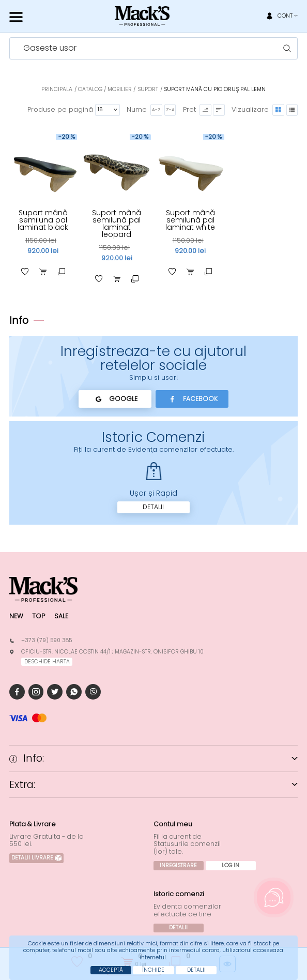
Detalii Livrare (36, 858)
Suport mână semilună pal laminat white (190, 220)
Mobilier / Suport (133, 89)
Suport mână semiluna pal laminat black (43, 220)
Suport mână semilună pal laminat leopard (117, 224)
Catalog (90, 89)
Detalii (153, 507)
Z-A (170, 110)
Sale (61, 616)
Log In (231, 865)
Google (115, 399)
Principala (57, 89)
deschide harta (47, 662)
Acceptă (111, 970)
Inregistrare (178, 865)
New (16, 616)
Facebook (192, 399)
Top (39, 616)
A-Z (156, 110)
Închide (153, 970)
